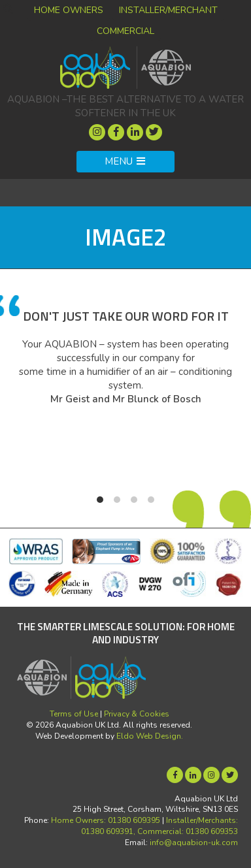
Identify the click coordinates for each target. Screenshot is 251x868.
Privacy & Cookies (137, 714)
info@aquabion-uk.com (194, 843)
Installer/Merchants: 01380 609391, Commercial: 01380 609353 (159, 826)
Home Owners (69, 10)
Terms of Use (74, 714)
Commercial (125, 31)
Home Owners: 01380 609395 (106, 820)
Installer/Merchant (168, 10)
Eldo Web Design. (150, 736)
